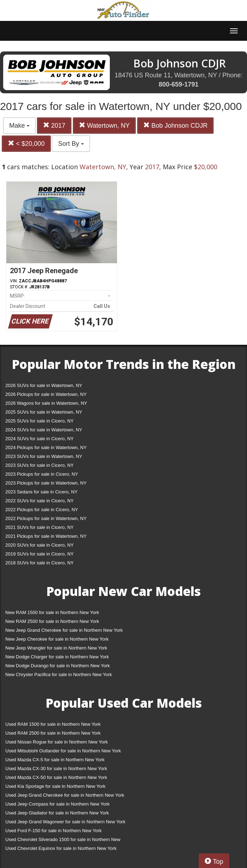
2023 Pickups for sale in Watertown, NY (46, 483)
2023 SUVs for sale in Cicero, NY (39, 465)
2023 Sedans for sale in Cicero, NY (41, 492)
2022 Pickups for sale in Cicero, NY (42, 510)
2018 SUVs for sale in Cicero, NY (39, 563)
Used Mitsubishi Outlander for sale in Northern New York (63, 751)
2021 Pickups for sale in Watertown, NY (46, 536)
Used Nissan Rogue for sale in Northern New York (57, 742)
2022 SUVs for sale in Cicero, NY (39, 501)
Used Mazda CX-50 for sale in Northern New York (56, 777)
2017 (54, 125)
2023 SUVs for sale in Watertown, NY (44, 456)
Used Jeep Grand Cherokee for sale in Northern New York (65, 795)
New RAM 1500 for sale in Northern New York (52, 612)
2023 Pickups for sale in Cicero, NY (42, 474)
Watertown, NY (104, 125)
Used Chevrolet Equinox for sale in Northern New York (61, 848)
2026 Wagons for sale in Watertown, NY (46, 403)
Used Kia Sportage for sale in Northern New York (55, 786)
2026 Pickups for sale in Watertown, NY (46, 394)
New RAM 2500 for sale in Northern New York (52, 621)
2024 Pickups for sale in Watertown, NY (46, 447)
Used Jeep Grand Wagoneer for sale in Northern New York (65, 822)
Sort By (71, 144)
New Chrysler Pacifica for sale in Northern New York (59, 675)
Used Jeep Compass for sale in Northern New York (57, 804)
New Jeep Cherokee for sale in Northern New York (57, 639)
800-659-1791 (178, 84)
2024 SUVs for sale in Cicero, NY (39, 439)
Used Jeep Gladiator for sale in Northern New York (57, 813)
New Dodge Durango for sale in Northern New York (58, 666)
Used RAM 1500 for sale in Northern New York (53, 724)
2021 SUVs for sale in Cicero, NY (39, 527)
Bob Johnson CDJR (175, 125)
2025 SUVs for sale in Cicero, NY (39, 421)
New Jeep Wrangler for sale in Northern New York (56, 648)
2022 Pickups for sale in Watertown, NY (46, 518)
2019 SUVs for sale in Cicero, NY (39, 554)
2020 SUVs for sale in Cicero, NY (39, 545)
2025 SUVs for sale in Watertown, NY (44, 412)
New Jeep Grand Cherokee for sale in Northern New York (64, 630)
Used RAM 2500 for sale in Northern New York (53, 733)
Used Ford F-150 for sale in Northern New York (53, 831)
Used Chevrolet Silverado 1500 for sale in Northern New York (63, 841)
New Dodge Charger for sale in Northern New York (57, 657)
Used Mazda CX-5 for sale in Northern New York (55, 760)
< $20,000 (26, 143)
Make (19, 126)
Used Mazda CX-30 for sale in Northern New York (56, 769)
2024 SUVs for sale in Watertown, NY (44, 430)
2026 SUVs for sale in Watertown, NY (44, 385)
